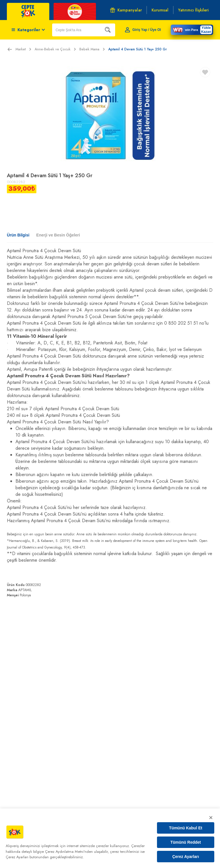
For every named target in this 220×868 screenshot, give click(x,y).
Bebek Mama (92, 49)
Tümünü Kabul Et (186, 828)
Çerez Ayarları (185, 857)
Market (23, 49)
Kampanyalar (126, 10)
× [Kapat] (211, 817)
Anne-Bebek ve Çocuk (55, 49)
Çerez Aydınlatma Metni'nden (69, 852)
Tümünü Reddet (186, 842)
